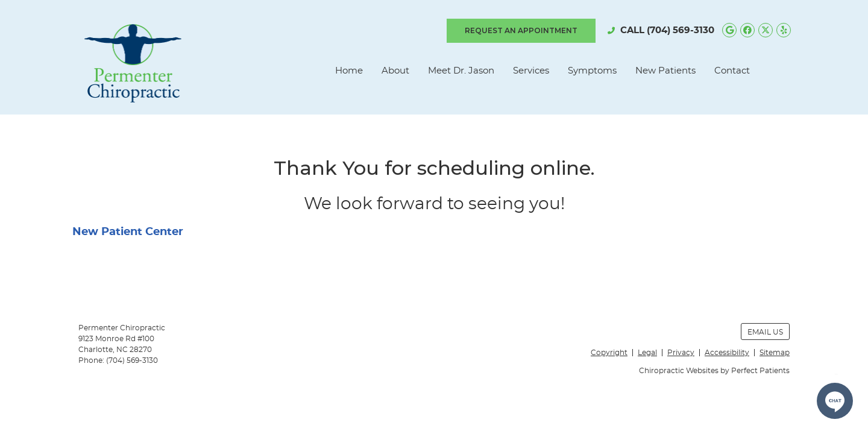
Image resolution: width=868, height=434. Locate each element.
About (395, 71)
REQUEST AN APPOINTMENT (521, 30)
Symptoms (592, 71)
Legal (647, 353)
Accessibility (727, 353)
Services (531, 71)
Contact (732, 71)
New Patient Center (128, 232)
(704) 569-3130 (681, 30)
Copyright (609, 353)
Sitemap (775, 353)
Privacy (681, 353)
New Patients (665, 71)
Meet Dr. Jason (461, 71)
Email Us (765, 332)
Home (349, 71)
